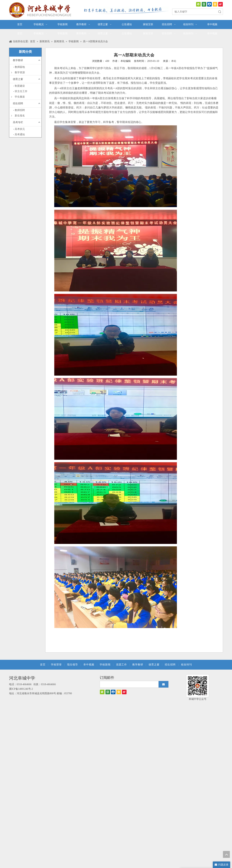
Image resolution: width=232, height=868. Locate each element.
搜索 (220, 12)
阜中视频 (89, 665)
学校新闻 (105, 665)
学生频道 (20, 97)
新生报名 (20, 116)
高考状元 (20, 129)
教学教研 (18, 60)
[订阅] (163, 684)
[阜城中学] (198, 686)
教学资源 (20, 72)
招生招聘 (18, 103)
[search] (131, 684)
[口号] (125, 11)
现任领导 (72, 665)
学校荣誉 (56, 665)
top (226, 854)
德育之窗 (18, 79)
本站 (174, 61)
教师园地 (20, 67)
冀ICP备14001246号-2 (21, 689)
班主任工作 (21, 91)
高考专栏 (18, 122)
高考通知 (20, 134)
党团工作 (121, 665)
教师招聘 (20, 110)
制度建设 (20, 86)
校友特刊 (187, 665)
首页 (43, 665)
